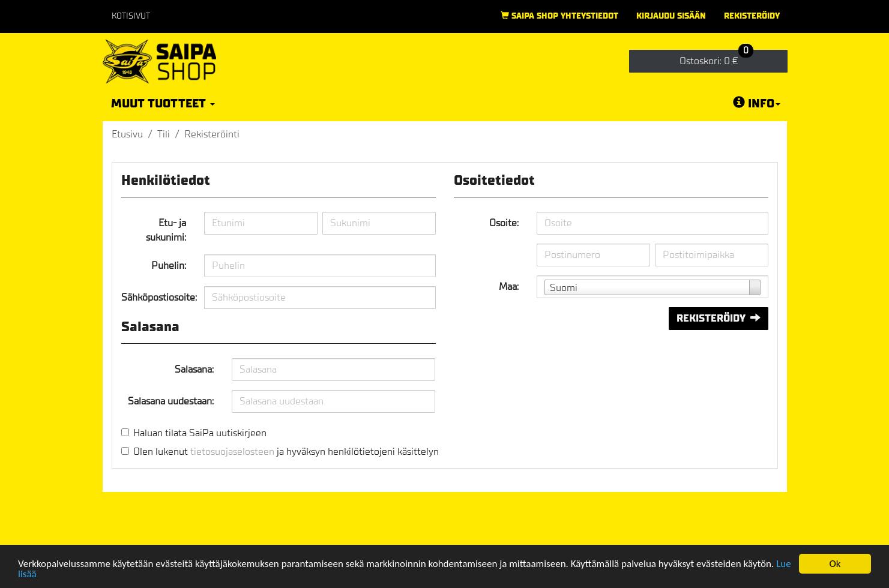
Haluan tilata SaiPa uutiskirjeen (200, 433)
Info (757, 103)
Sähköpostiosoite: (158, 297)
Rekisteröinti (212, 134)
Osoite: (504, 223)
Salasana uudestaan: (171, 401)
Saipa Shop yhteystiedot (559, 16)
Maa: (509, 286)
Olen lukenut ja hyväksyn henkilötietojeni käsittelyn (286, 451)
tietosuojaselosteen (232, 451)
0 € (716, 58)
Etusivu (127, 134)
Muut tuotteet (163, 103)
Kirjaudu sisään (671, 16)
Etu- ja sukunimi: (166, 230)
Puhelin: (169, 265)
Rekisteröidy (752, 16)
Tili (164, 134)
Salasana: (194, 369)
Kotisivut (131, 16)
